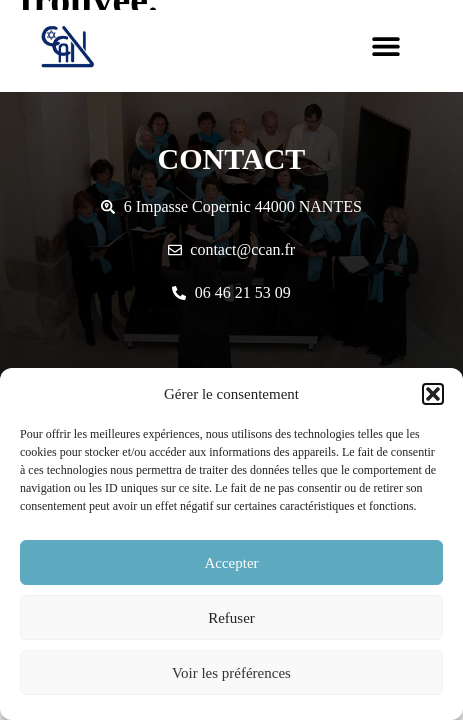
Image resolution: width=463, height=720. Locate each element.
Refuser (231, 618)
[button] (433, 394)
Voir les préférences (231, 673)
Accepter (231, 563)
